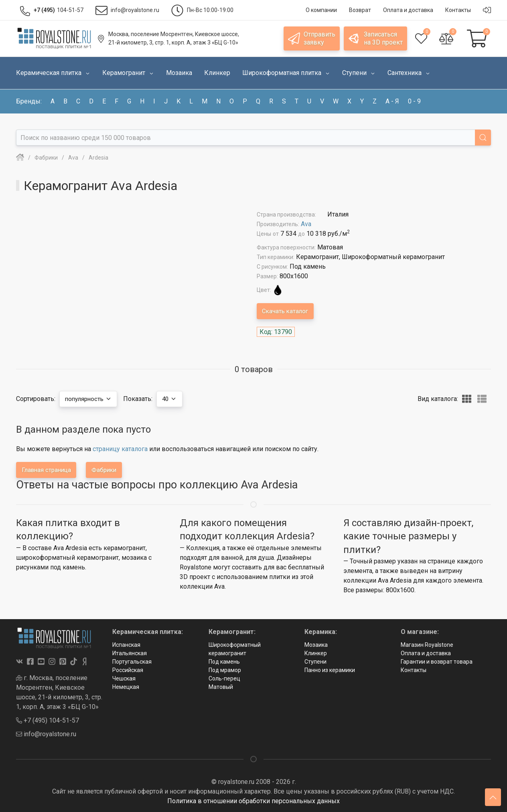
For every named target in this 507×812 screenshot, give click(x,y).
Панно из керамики (330, 670)
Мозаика (316, 645)
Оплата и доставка (426, 653)
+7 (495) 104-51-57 (48, 720)
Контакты (414, 670)
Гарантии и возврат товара (437, 662)
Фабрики (111, 470)
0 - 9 (414, 101)
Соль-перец (224, 678)
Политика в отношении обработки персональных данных (253, 801)
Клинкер (316, 653)
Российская (128, 670)
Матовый (221, 687)
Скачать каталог (287, 311)
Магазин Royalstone (427, 645)
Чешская (124, 678)
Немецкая (126, 687)
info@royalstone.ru (46, 734)
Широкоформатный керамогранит (235, 649)
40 (175, 399)
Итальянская (130, 653)
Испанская (126, 645)
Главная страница (49, 470)
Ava (306, 224)
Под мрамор (225, 670)
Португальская (132, 662)
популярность (91, 399)
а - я (392, 101)
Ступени (315, 662)
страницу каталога (120, 449)
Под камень (224, 662)
